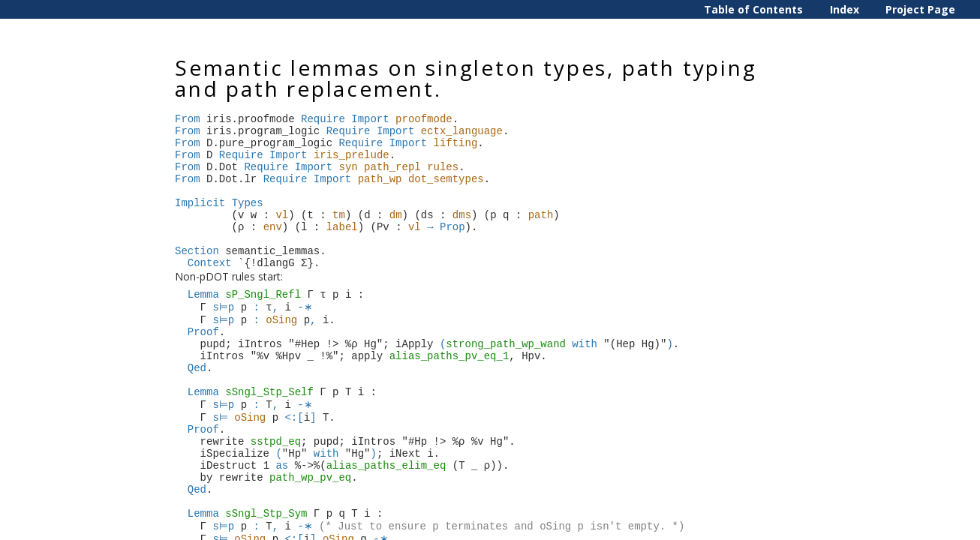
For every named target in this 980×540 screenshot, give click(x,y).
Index (845, 9)
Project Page (920, 9)
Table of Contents (753, 9)
